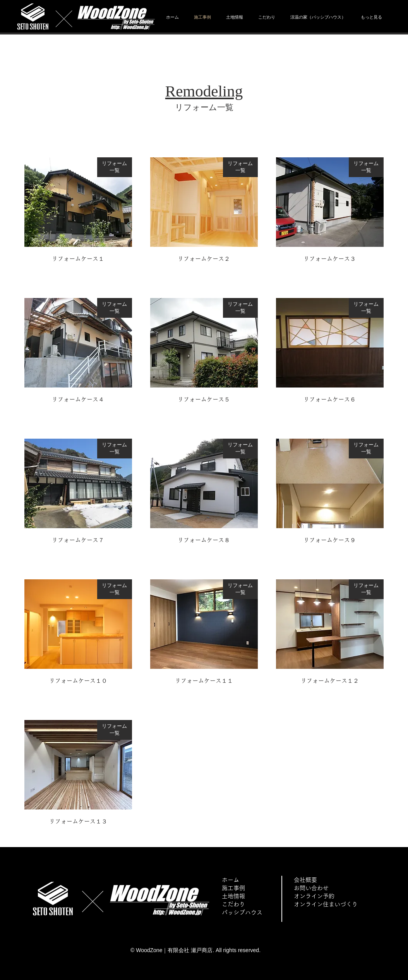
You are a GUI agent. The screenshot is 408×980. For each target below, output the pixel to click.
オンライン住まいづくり (326, 904)
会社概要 (305, 880)
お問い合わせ (311, 888)
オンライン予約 (314, 896)
